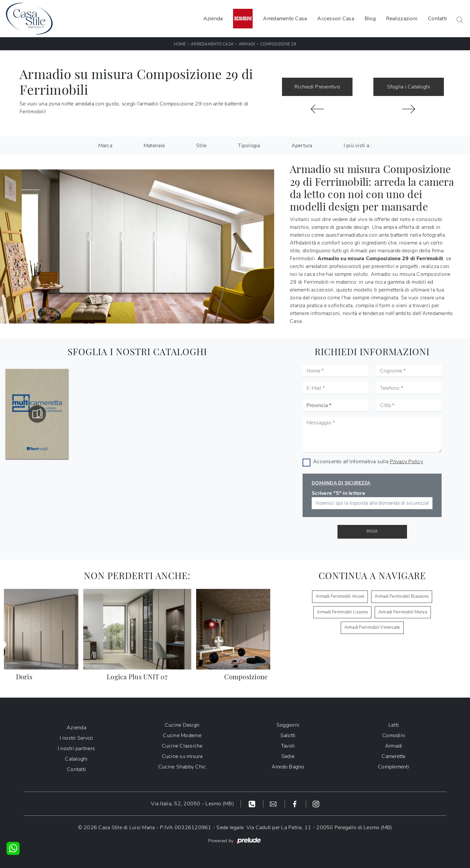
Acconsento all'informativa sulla (368, 462)
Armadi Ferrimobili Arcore (340, 596)
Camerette (393, 756)
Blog (370, 19)
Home (180, 44)
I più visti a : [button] (358, 146)
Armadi (247, 44)
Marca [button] (105, 146)
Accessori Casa (336, 19)
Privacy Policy (406, 462)
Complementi (394, 767)
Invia (372, 531)
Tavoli (288, 746)
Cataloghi (76, 759)
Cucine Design (182, 725)
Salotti (288, 735)
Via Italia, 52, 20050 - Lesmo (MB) (192, 804)
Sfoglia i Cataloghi (409, 87)
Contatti (437, 19)
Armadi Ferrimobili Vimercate (372, 627)
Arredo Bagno (288, 767)
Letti (394, 725)
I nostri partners (76, 749)
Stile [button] (201, 146)
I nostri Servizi (77, 738)
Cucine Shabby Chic (182, 767)
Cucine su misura (182, 756)
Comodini (394, 735)
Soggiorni (288, 725)
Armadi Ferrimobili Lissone (342, 612)
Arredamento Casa (285, 19)
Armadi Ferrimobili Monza (403, 612)
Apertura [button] (302, 146)
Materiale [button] (154, 146)
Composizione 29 (278, 44)
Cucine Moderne (182, 735)
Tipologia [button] (249, 146)
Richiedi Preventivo (317, 87)
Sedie (288, 756)
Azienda (213, 19)
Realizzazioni (402, 19)
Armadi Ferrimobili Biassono (402, 596)
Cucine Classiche (182, 746)
